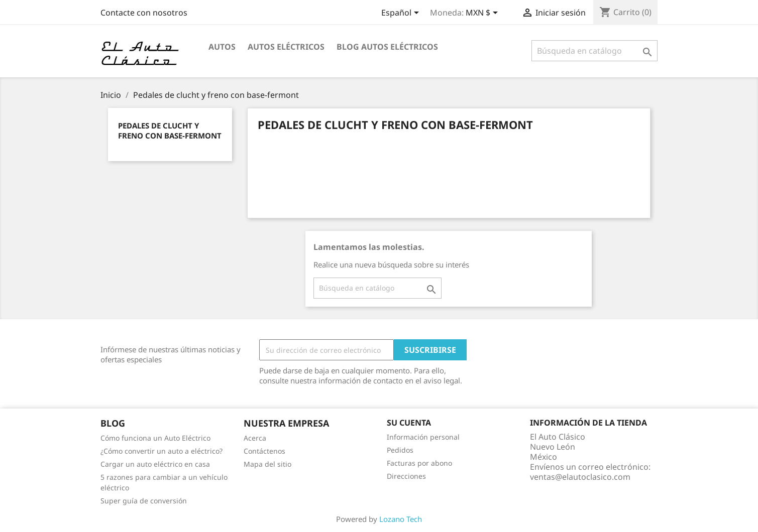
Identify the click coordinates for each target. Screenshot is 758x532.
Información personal (423, 437)
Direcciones (406, 476)
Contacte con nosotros (144, 13)
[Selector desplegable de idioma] (402, 14)
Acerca (255, 438)
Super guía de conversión (144, 501)
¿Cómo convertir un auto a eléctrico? (161, 451)
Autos (222, 47)
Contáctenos (264, 451)
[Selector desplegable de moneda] (483, 14)
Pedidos (400, 450)
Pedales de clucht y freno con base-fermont (170, 130)
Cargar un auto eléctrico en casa (155, 464)
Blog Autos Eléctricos (387, 47)
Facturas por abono (419, 463)
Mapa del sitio (267, 464)
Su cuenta (409, 423)
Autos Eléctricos (286, 47)
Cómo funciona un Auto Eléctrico (155, 438)
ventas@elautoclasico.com (580, 477)
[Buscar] (594, 51)
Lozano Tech (401, 519)
